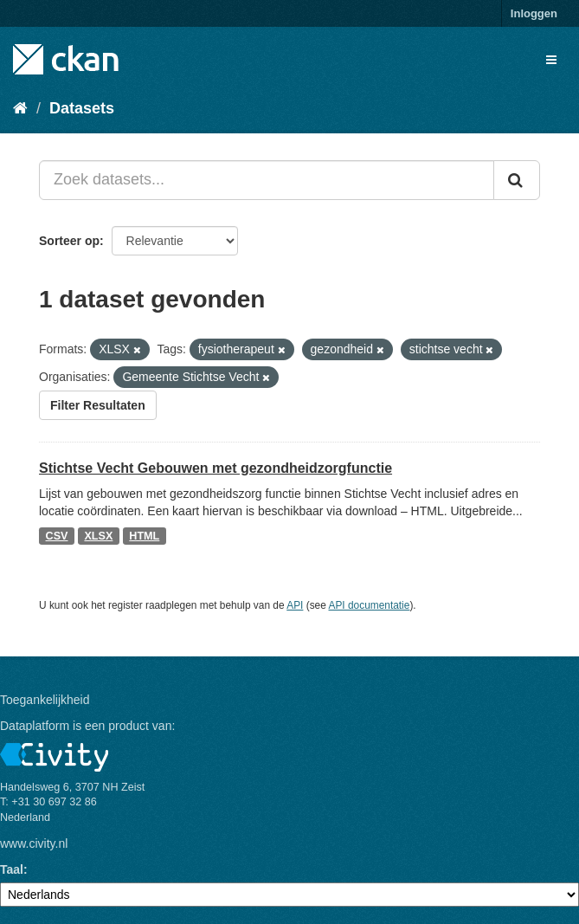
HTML (144, 536)
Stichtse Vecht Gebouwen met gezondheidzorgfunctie (216, 468)
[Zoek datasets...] (267, 180)
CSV (57, 536)
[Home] (20, 108)
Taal (12, 869)
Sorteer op (69, 241)
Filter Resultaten (98, 405)
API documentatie (370, 605)
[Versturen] (517, 180)
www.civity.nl (34, 843)
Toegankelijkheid (45, 700)
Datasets (82, 108)
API (295, 605)
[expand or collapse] (551, 60)
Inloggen (534, 13)
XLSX (98, 536)
